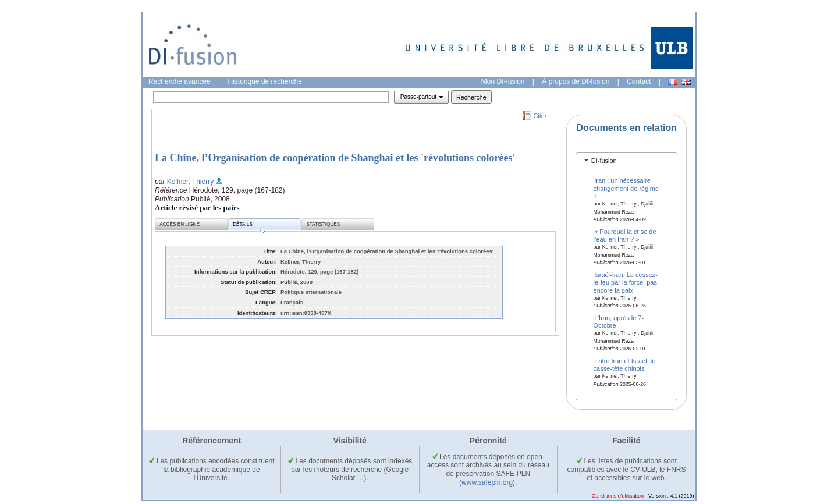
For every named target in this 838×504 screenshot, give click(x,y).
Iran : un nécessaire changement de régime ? (626, 188)
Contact (639, 81)
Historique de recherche (265, 81)
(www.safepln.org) (487, 482)
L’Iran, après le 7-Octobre (619, 322)
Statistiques (323, 224)
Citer (540, 116)
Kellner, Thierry (190, 182)
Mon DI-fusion (503, 81)
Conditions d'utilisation (618, 496)
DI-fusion (604, 161)
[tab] (626, 161)
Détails (251, 226)
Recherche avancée (180, 81)
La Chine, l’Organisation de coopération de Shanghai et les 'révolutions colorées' (335, 158)
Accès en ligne (180, 224)
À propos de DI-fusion (576, 81)
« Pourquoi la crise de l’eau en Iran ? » (625, 235)
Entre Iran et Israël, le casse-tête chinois (625, 365)
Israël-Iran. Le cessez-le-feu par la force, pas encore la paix (626, 283)
